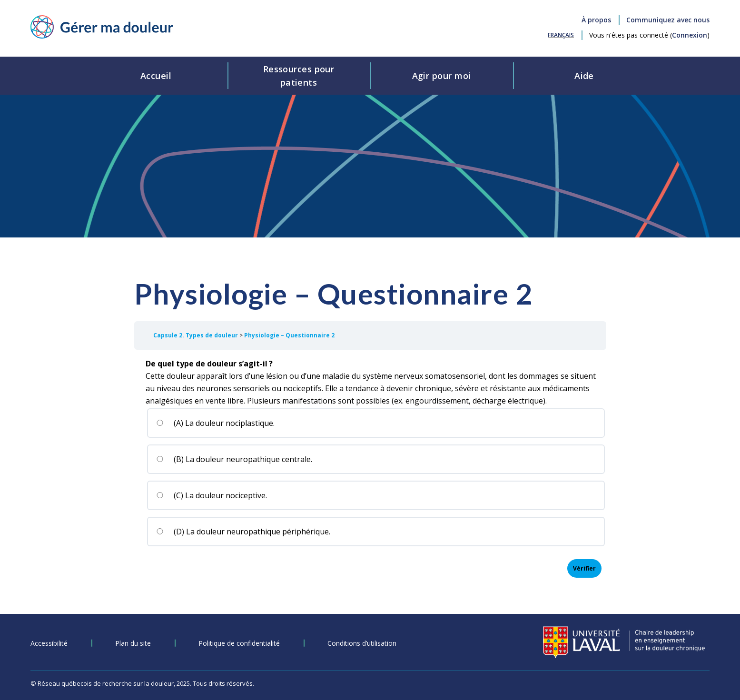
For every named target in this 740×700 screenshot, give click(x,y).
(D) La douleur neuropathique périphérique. (243, 532)
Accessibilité (49, 643)
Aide (584, 76)
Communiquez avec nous (668, 20)
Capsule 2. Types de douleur (196, 335)
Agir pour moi (442, 76)
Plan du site (133, 643)
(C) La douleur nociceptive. (212, 495)
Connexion (690, 35)
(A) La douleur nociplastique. (215, 423)
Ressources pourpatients (299, 76)
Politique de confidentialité (239, 643)
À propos (596, 20)
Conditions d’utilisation (362, 643)
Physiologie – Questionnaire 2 (289, 335)
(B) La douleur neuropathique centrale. (234, 459)
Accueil (156, 76)
